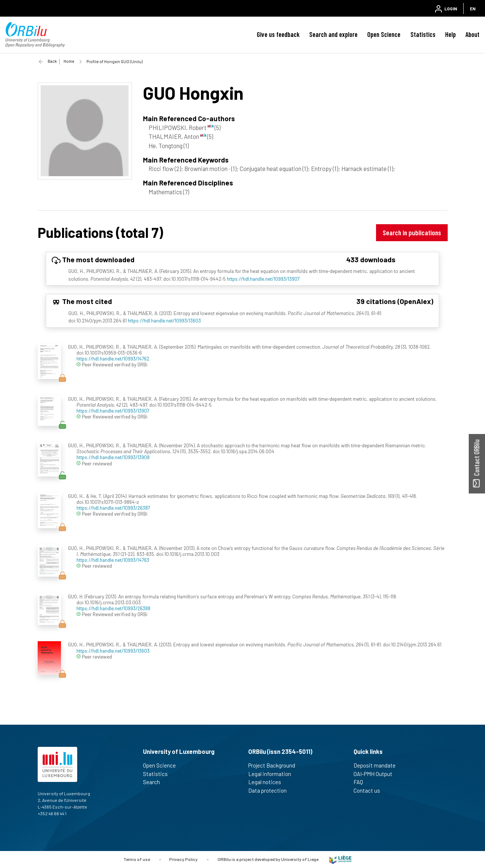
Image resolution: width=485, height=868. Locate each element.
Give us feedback (278, 34)
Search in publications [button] (412, 233)
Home (69, 61)
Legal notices (268, 782)
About (472, 34)
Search (155, 782)
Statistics (423, 34)
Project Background (275, 765)
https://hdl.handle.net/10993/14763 (113, 560)
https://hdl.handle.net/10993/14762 (113, 358)
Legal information (273, 774)
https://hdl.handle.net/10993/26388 (113, 608)
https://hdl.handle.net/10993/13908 (113, 457)
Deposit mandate (378, 765)
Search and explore (333, 34)
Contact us (370, 790)
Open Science (384, 34)
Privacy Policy (183, 859)
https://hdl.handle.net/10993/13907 (263, 279)
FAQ (361, 782)
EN (473, 8)
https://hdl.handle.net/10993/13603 (164, 320)
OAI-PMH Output (376, 774)
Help (450, 34)
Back (52, 61)
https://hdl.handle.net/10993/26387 (113, 508)
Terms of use (137, 859)
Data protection (271, 790)
